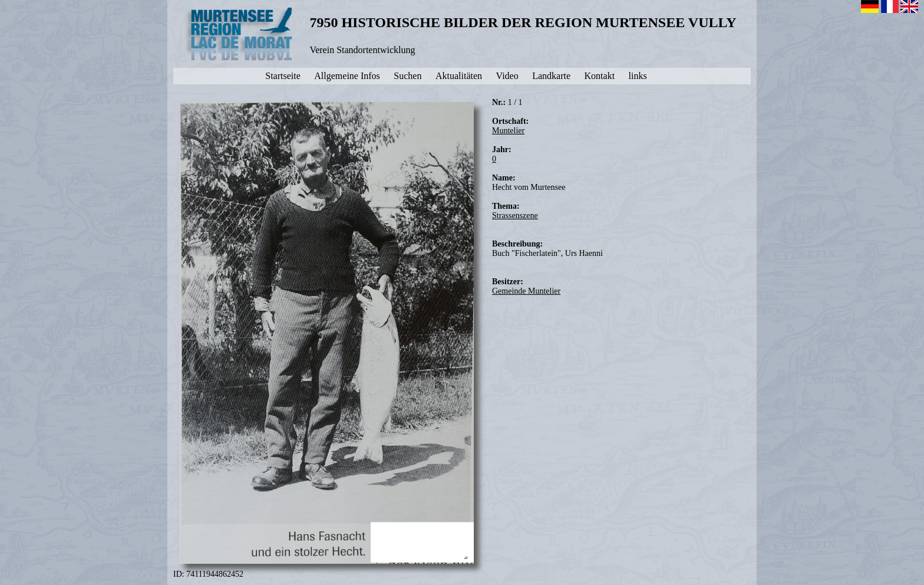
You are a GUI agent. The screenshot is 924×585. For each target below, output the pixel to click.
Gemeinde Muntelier (526, 291)
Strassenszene (515, 216)
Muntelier (508, 131)
